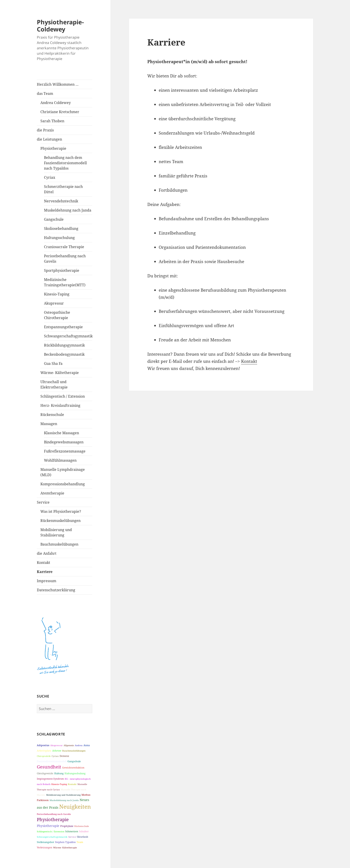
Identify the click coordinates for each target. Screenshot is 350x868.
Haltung (59, 773)
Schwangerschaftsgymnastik (68, 336)
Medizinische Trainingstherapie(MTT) (65, 282)
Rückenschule (52, 415)
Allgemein (69, 745)
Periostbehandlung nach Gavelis (65, 259)
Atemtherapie (52, 493)
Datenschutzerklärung (56, 590)
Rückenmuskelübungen (60, 521)
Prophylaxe (67, 826)
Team (80, 842)
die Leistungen (49, 139)
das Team (45, 93)
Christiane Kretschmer (60, 112)
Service (43, 502)
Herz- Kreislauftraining (60, 405)
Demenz (64, 756)
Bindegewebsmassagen (64, 442)
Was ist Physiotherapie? (61, 511)
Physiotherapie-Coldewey (60, 26)
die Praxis (45, 130)
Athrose (57, 751)
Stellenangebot (45, 842)
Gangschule (54, 219)
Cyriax (50, 177)
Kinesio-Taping (57, 294)
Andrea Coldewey (56, 103)
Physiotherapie (53, 148)
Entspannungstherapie (63, 327)
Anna (87, 745)
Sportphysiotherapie (62, 270)
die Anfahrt (47, 553)
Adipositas (43, 745)
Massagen (49, 424)
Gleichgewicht (45, 773)
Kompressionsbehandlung (63, 484)
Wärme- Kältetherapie (60, 373)
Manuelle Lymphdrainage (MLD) (63, 472)
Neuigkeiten (75, 806)
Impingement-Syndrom (50, 779)
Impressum (47, 581)
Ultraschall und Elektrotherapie (54, 384)
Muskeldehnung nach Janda (68, 210)
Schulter (84, 831)
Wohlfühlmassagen (60, 460)
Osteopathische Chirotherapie (57, 315)
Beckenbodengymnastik (64, 354)
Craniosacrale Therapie (64, 247)
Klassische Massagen (61, 433)
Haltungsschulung (59, 238)
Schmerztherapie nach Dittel (63, 189)
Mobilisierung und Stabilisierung (56, 532)
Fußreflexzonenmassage (65, 451)
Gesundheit (49, 767)
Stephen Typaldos (65, 842)
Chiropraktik (44, 756)
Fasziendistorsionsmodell (52, 761)
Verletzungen (45, 847)
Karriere (45, 572)
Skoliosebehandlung (61, 228)
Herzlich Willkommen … (58, 84)
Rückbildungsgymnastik (64, 345)
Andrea (79, 745)
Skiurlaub (82, 837)
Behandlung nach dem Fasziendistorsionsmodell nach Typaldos (65, 163)
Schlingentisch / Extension (63, 396)
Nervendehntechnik (61, 201)
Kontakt (44, 563)
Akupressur (54, 303)
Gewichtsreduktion (73, 767)
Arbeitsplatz (44, 751)
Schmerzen (72, 831)
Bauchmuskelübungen (59, 544)
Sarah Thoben (52, 121)
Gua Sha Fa (53, 363)
